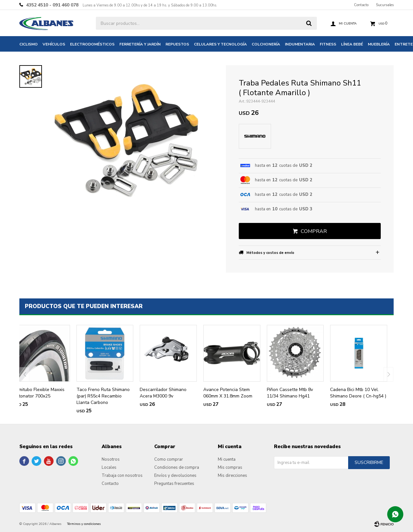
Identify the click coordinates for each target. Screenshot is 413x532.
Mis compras (230, 467)
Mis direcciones (232, 476)
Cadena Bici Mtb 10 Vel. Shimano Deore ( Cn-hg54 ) (358, 393)
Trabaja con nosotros (122, 476)
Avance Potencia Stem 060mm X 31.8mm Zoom (228, 393)
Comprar (314, 231)
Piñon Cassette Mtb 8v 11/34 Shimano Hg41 (290, 393)
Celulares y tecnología (220, 44)
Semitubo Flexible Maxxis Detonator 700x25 (39, 393)
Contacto (361, 5)
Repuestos (177, 44)
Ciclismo (29, 44)
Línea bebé (352, 44)
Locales (109, 467)
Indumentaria (300, 44)
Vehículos (54, 44)
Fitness (328, 44)
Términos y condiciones (84, 524)
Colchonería (266, 44)
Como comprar (169, 459)
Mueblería (379, 44)
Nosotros (111, 459)
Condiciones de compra (177, 467)
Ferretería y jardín (140, 44)
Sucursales (385, 5)
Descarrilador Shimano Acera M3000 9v (163, 393)
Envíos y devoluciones (175, 476)
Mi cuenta (227, 459)
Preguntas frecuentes (174, 484)
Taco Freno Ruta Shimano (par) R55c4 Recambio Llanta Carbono (103, 396)
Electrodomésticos (92, 44)
